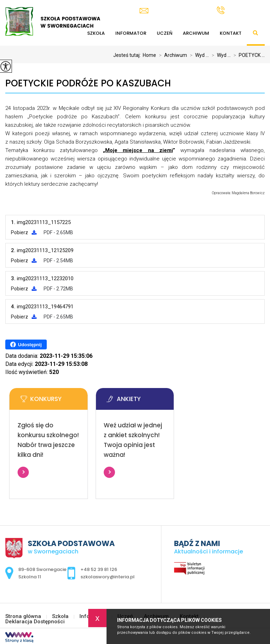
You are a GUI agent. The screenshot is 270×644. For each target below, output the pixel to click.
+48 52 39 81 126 (241, 10)
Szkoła (60, 616)
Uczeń (165, 33)
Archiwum (196, 33)
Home (149, 55)
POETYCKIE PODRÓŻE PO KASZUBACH (88, 83)
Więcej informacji (23, 472)
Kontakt (231, 33)
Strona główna (23, 616)
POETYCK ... (248, 55)
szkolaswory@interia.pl (173, 11)
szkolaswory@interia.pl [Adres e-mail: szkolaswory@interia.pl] (108, 577)
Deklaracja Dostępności (35, 622)
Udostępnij (26, 344)
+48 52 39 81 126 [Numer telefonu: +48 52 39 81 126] (99, 569)
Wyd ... (198, 55)
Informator (131, 33)
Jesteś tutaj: (128, 55)
